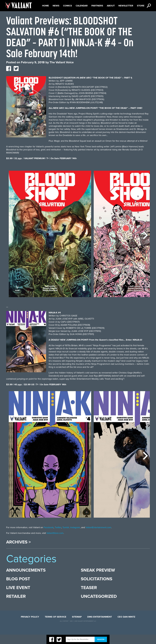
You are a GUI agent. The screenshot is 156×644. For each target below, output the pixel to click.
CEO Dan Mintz (126, 626)
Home (45, 15)
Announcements (26, 580)
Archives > (18, 552)
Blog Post (18, 588)
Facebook (49, 537)
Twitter (58, 537)
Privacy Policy (30, 626)
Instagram (75, 537)
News (56, 15)
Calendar (82, 15)
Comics (68, 15)
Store (141, 15)
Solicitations (97, 588)
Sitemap (77, 626)
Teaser (89, 597)
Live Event (18, 597)
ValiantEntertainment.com (98, 537)
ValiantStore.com (55, 542)
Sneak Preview (98, 580)
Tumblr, (66, 537)
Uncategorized (99, 606)
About (111, 15)
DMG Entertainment (100, 626)
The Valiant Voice (62, 72)
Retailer (16, 606)
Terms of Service (56, 626)
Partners (97, 15)
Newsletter (126, 15)
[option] (50, 245)
